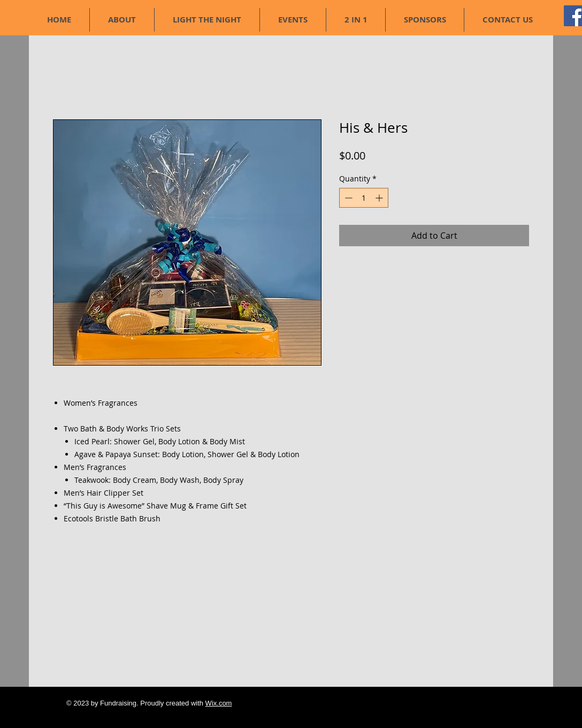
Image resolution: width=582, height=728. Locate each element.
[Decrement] (347, 198)
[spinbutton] (364, 198)
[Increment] (380, 198)
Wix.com (219, 703)
